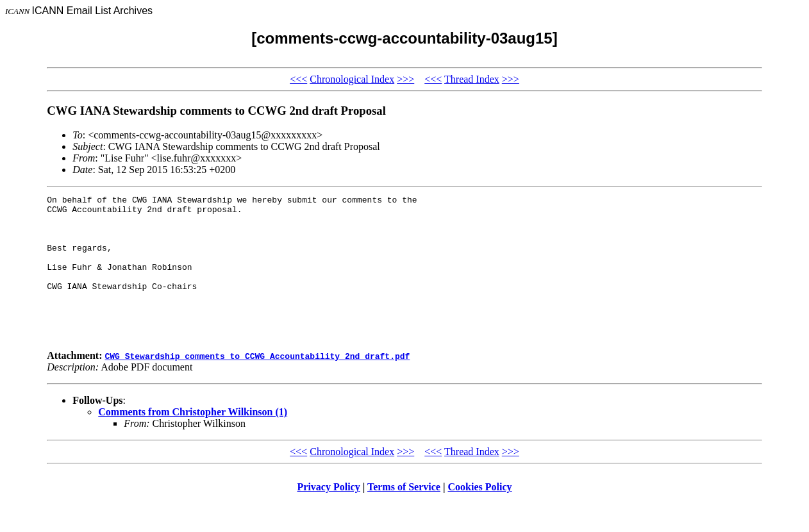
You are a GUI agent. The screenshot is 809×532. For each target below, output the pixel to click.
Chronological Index (352, 79)
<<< (298, 79)
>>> (405, 79)
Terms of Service (404, 516)
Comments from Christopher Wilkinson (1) (193, 441)
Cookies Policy (480, 516)
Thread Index (472, 79)
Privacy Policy (329, 516)
